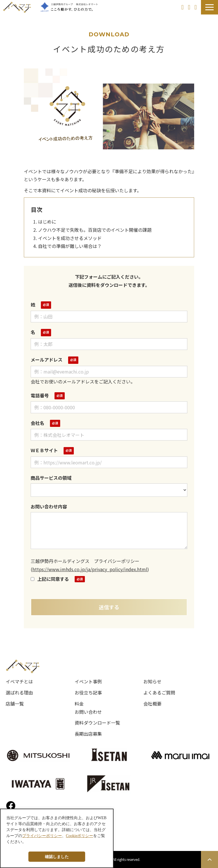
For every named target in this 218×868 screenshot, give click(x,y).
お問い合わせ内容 (49, 506)
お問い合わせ (190, 7)
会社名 (37, 423)
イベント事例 (88, 681)
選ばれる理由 (19, 692)
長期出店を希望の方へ (183, 7)
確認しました (57, 857)
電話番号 (40, 395)
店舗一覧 (15, 704)
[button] (209, 7)
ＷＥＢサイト (44, 450)
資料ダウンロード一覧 (97, 723)
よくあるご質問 (159, 692)
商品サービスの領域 (51, 478)
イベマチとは (19, 681)
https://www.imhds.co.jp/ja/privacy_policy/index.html (90, 569)
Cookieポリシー (79, 836)
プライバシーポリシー (42, 836)
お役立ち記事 (88, 692)
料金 (79, 704)
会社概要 (152, 704)
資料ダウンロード (196, 7)
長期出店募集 (88, 734)
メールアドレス (47, 360)
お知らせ (152, 681)
